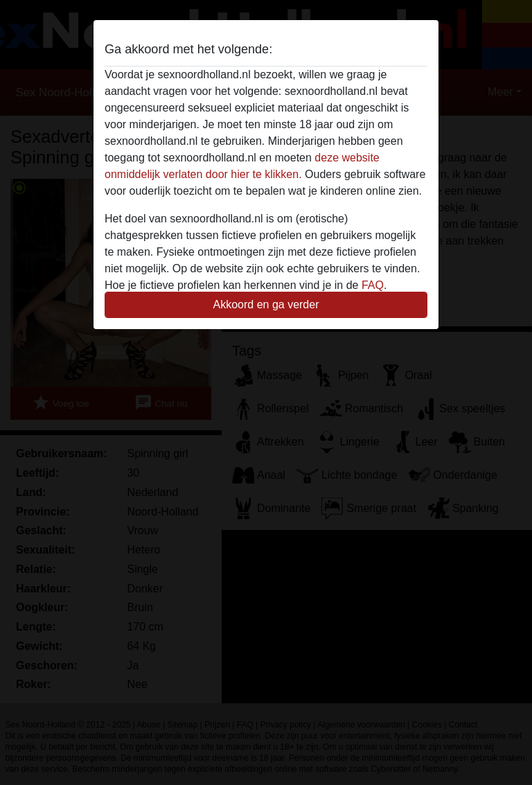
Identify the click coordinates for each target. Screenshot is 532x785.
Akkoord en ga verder (266, 305)
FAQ (373, 285)
